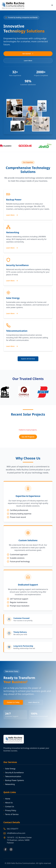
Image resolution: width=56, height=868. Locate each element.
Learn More (28, 61)
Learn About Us (34, 702)
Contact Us (9, 807)
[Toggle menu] (52, 5)
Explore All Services (28, 359)
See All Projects (28, 437)
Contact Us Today (13, 702)
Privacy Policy (10, 810)
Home (7, 799)
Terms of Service (11, 814)
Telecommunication (12, 776)
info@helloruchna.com (16, 833)
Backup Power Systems (14, 780)
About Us (8, 803)
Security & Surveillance (14, 773)
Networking (9, 784)
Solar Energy (9, 769)
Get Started (28, 54)
